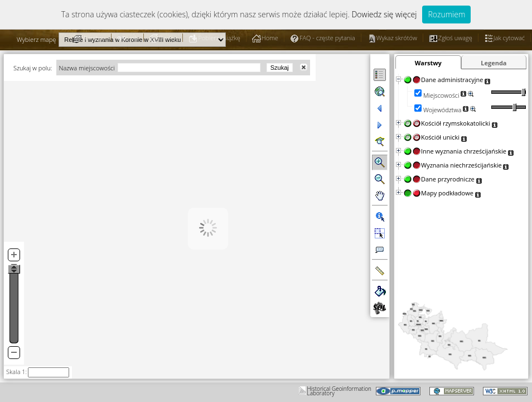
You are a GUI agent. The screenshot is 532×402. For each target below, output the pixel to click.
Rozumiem (446, 14)
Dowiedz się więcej (384, 14)
